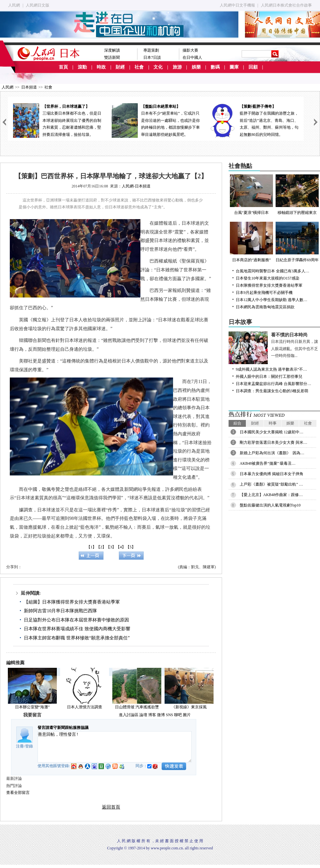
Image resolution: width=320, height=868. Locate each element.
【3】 (111, 547)
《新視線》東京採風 (189, 707)
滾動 (82, 67)
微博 (161, 715)
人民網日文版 (38, 5)
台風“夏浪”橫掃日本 (251, 195)
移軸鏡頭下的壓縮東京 (297, 195)
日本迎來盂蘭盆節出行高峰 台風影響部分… (273, 384)
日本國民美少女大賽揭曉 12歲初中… (272, 432)
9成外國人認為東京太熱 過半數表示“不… (271, 369)
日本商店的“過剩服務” (251, 242)
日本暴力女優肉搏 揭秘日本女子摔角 (272, 474)
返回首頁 (111, 807)
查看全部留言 (18, 793)
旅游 (177, 67)
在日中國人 (192, 57)
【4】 (121, 547)
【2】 (101, 547)
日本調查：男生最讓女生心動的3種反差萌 (272, 391)
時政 (101, 67)
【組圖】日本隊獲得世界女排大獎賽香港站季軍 (72, 602)
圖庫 (234, 67)
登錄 (29, 746)
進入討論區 (129, 715)
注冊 (20, 746)
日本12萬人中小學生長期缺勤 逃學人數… (272, 300)
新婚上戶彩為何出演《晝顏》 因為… (272, 453)
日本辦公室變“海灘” (32, 707)
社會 (139, 67)
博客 (152, 715)
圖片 (187, 715)
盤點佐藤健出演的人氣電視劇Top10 (270, 505)
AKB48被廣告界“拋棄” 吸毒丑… (268, 463)
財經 (120, 67)
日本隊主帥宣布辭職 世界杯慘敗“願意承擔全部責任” (77, 638)
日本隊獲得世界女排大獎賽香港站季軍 (269, 285)
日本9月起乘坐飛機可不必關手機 (264, 293)
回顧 (253, 67)
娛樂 (196, 67)
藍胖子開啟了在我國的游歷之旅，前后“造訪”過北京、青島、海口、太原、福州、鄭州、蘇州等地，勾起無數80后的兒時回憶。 (254, 120)
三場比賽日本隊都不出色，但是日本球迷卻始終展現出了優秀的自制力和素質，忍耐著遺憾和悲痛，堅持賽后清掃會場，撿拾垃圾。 (57, 120)
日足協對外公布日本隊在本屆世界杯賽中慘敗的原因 (76, 620)
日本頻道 (29, 87)
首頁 (63, 67)
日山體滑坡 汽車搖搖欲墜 (137, 707)
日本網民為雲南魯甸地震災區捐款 (265, 307)
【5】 (131, 547)
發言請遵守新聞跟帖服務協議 (63, 728)
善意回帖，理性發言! (115, 747)
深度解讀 (112, 50)
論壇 (143, 715)
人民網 (14, 5)
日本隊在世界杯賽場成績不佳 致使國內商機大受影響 (77, 629)
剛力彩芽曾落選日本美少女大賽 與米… (273, 442)
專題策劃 (151, 50)
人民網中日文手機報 (237, 5)
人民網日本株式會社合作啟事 (286, 5)
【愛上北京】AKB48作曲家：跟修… (271, 495)
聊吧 (178, 715)
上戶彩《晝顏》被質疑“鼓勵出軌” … (271, 484)
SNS (169, 715)
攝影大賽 (190, 50)
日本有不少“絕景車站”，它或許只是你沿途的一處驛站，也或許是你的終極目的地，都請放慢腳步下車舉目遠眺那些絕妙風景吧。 (156, 120)
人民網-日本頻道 (136, 186)
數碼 (215, 67)
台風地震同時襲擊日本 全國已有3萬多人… (272, 271)
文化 (158, 67)
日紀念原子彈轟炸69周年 (297, 242)
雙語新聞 (112, 57)
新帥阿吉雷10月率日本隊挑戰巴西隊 (60, 611)
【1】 (91, 547)
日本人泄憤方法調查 (85, 707)
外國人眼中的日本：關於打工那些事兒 (269, 377)
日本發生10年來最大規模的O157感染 (268, 278)
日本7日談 (152, 57)
